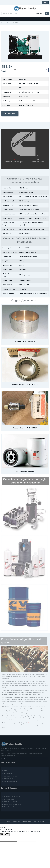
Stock (45, 3)
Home (3, 23)
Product (10, 23)
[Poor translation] (7, 834)
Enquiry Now (10, 113)
